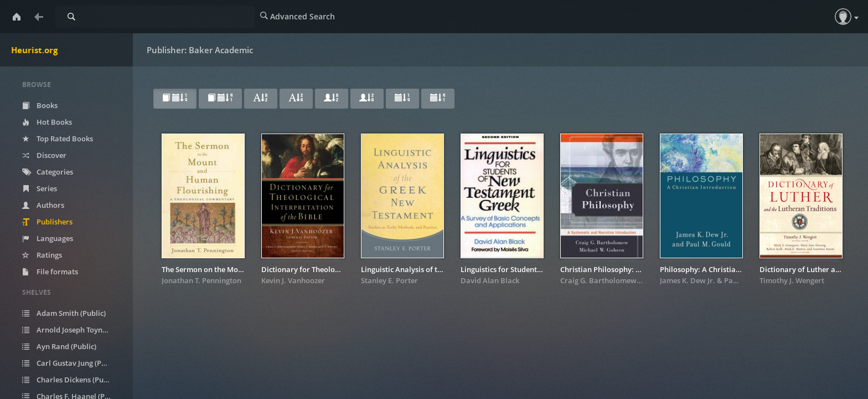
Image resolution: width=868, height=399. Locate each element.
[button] (843, 17)
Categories (48, 172)
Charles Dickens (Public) (70, 380)
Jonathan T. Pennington (201, 280)
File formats (50, 272)
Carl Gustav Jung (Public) (71, 363)
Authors (43, 205)
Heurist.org (34, 50)
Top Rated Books (58, 139)
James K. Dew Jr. (688, 280)
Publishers (47, 222)
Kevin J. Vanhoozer (293, 280)
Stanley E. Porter (389, 280)
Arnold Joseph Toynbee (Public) (73, 330)
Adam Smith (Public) (64, 313)
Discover (44, 155)
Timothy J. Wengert (792, 280)
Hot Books (47, 122)
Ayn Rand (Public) (59, 346)
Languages (48, 238)
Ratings (42, 255)
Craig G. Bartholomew (598, 280)
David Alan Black (490, 280)
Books (40, 105)
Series (40, 188)
